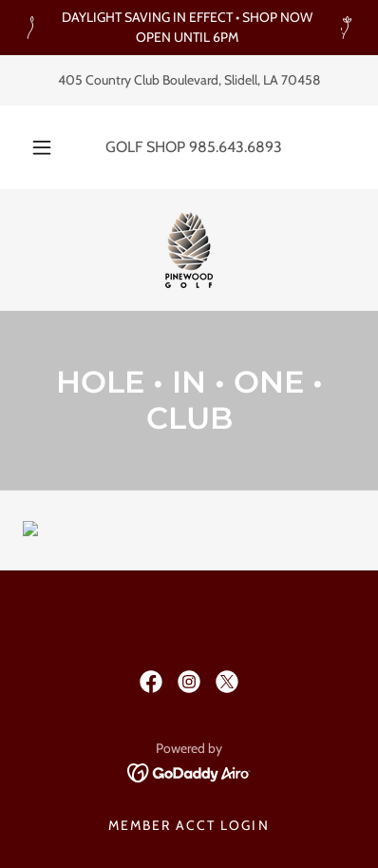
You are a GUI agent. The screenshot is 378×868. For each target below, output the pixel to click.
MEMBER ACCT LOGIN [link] (189, 825)
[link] (189, 250)
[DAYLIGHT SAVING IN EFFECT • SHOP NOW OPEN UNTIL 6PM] (189, 28)
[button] (42, 147)
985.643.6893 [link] (236, 147)
